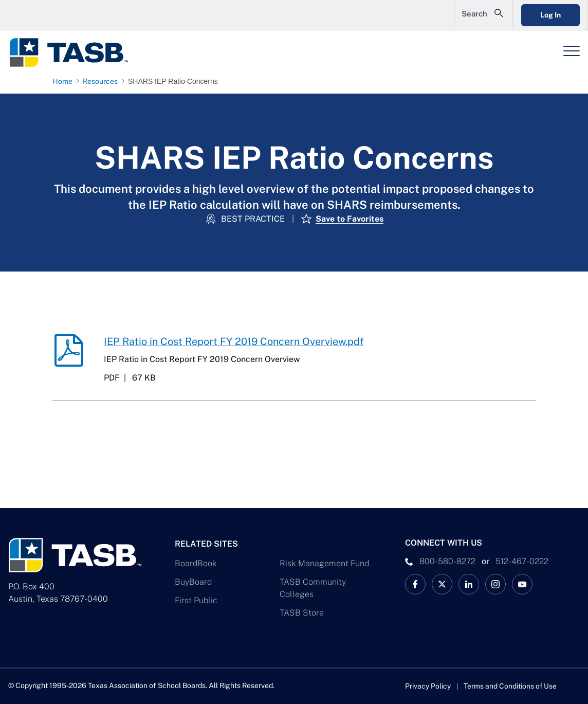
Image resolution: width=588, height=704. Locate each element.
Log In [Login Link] (545, 15)
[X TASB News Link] (442, 584)
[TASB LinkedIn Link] (469, 584)
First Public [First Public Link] (196, 600)
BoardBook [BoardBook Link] (196, 563)
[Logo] (75, 52)
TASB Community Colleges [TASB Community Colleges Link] (313, 588)
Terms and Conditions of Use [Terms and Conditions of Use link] (510, 686)
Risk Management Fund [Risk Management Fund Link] (324, 563)
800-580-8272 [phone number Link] (447, 561)
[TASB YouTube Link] (522, 584)
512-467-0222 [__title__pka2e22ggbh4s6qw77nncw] (522, 561)
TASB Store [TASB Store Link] (302, 613)
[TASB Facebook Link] (415, 584)
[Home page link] (65, 81)
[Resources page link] (102, 81)
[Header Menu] (572, 51)
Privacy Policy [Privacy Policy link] (428, 686)
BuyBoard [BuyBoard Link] (193, 582)
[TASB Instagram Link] (495, 584)
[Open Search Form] (473, 15)
